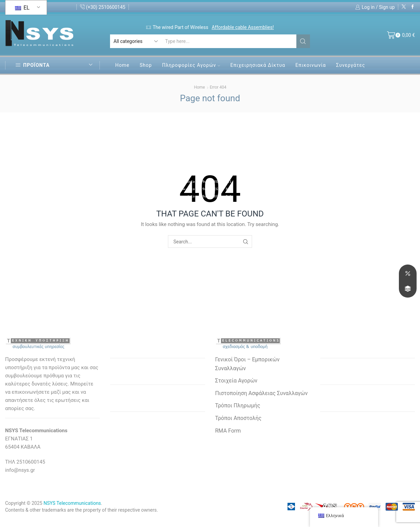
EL (22, 8)
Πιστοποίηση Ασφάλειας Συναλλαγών (262, 393)
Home (122, 65)
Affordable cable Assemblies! (243, 27)
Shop (146, 65)
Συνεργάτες (351, 65)
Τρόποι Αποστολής (238, 418)
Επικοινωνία (310, 65)
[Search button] (303, 41)
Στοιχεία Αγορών (236, 381)
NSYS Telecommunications (72, 503)
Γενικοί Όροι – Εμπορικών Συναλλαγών (247, 364)
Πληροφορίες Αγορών (191, 65)
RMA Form (228, 431)
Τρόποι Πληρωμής (238, 405)
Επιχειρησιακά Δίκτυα (258, 65)
